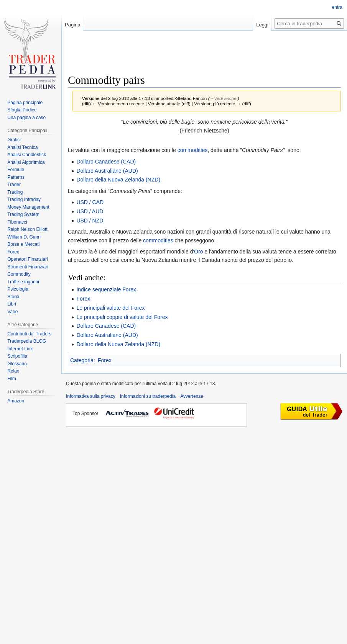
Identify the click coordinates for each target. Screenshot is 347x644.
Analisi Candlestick (27, 155)
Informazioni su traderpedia (148, 396)
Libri (12, 304)
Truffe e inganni (23, 282)
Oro (198, 252)
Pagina (72, 25)
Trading (15, 192)
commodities (193, 150)
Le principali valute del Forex (110, 308)
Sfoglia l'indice (22, 110)
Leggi (262, 25)
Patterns (16, 177)
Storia (13, 297)
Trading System (23, 214)
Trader (14, 185)
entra (337, 7)
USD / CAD (90, 202)
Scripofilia (17, 356)
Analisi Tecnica (22, 147)
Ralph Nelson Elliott (27, 229)
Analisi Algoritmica (26, 162)
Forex (83, 299)
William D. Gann (24, 237)
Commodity (19, 274)
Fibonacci (17, 222)
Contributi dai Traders (29, 334)
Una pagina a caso (26, 118)
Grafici (14, 140)
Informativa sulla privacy (91, 396)
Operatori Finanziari (27, 259)
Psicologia (18, 289)
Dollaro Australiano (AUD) (107, 171)
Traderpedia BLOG (27, 341)
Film (12, 379)
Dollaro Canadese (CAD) (106, 162)
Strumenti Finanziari (28, 267)
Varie (12, 312)
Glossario (17, 364)
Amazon (16, 401)
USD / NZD (90, 221)
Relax (13, 371)
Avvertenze (192, 396)
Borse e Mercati (23, 244)
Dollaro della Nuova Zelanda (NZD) (118, 180)
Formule (16, 170)
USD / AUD (90, 211)
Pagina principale (25, 103)
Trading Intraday (24, 199)
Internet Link (20, 349)
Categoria (82, 360)
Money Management (28, 207)
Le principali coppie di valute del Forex (122, 317)
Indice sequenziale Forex (106, 289)
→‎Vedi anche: (224, 98)
